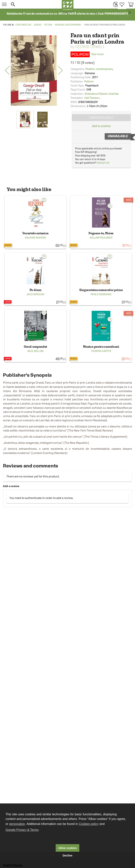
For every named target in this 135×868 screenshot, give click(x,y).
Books (38, 25)
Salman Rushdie (36, 238)
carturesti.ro (23, 25)
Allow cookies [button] (68, 848)
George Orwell (90, 47)
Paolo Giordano (101, 294)
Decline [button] (67, 856)
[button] (35, 4)
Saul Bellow (35, 351)
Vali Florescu (92, 98)
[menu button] (4, 4)
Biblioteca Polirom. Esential (102, 94)
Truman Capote (101, 351)
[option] (34, 71)
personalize (17, 824)
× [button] (130, 12)
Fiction (48, 25)
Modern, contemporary (68, 25)
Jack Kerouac (36, 294)
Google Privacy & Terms (22, 830)
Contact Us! (103, 163)
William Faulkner (101, 238)
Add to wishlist (101, 126)
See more (87, 54)
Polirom (89, 81)
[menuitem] (115, 4)
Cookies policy (89, 824)
